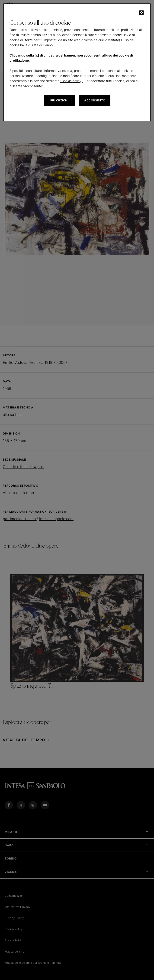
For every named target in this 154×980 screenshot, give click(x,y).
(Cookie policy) (71, 81)
